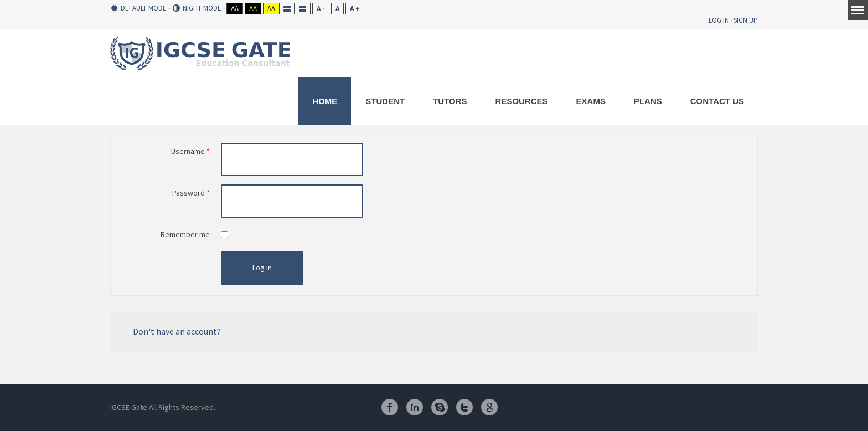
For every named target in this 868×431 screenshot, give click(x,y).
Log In (719, 20)
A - (321, 9)
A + (355, 9)
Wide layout (303, 9)
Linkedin (415, 407)
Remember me (185, 234)
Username (190, 151)
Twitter (464, 407)
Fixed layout (287, 9)
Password (191, 193)
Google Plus (489, 407)
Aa (235, 9)
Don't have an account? (177, 331)
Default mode (139, 8)
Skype (440, 407)
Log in (262, 268)
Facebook (390, 407)
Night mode (197, 8)
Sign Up (746, 20)
